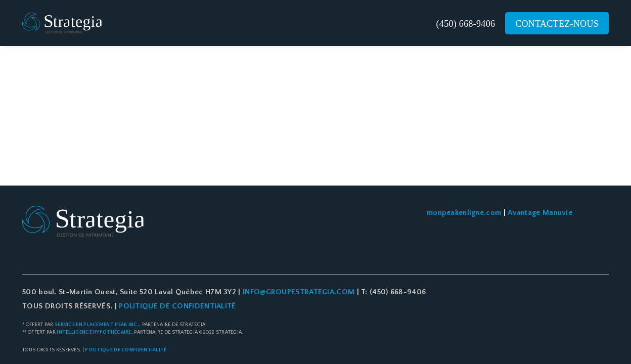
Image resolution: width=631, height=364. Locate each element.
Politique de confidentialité (126, 350)
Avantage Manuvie (540, 213)
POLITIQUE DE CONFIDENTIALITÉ (176, 306)
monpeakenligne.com (464, 213)
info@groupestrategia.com (299, 292)
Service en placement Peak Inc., (98, 325)
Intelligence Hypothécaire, (95, 332)
